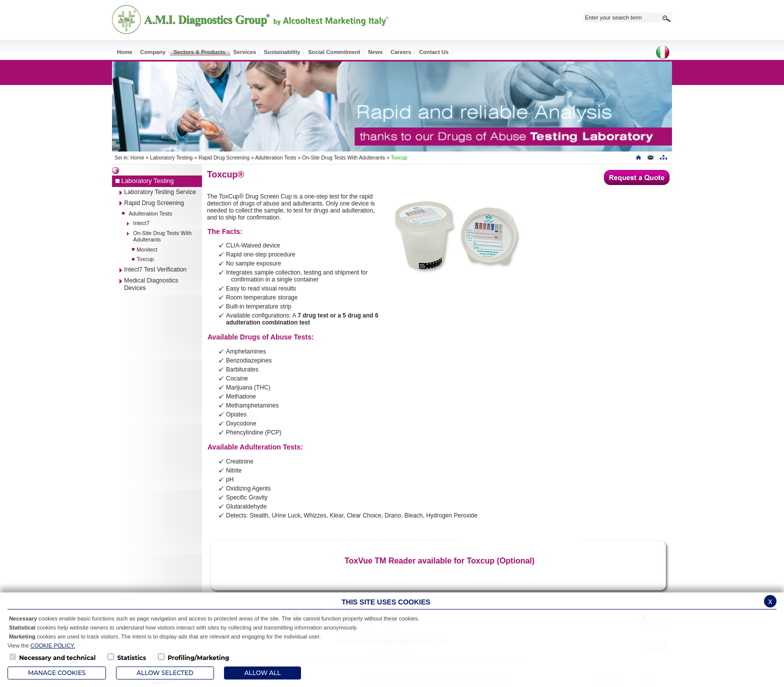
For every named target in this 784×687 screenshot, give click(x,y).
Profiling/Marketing (198, 658)
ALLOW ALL (262, 673)
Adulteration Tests (275, 158)
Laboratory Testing (171, 158)
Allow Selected (165, 673)
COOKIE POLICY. (53, 645)
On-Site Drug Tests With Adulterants (343, 158)
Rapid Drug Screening (224, 158)
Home (137, 158)
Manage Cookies (57, 673)
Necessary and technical (57, 658)
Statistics (131, 658)
